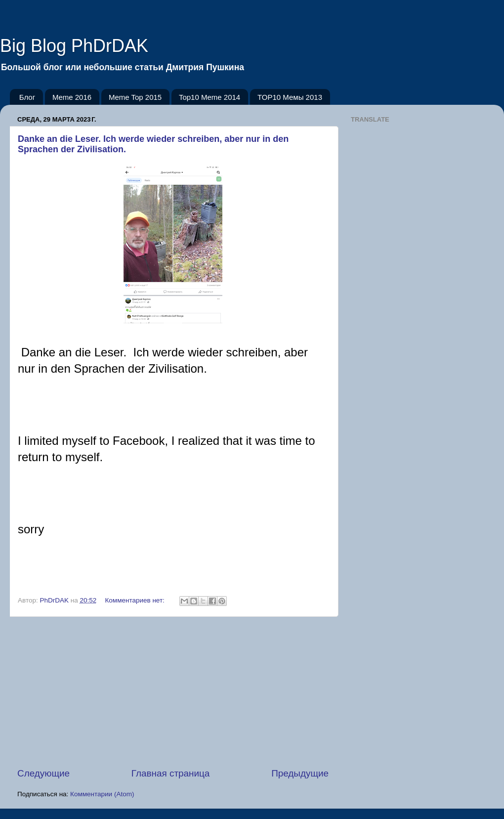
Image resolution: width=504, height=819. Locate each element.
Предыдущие (300, 773)
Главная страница (171, 773)
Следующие (43, 773)
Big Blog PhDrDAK (74, 46)
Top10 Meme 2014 (210, 97)
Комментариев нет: (136, 600)
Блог (27, 97)
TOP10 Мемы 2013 (290, 97)
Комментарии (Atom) (102, 794)
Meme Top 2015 (135, 97)
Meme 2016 (72, 97)
